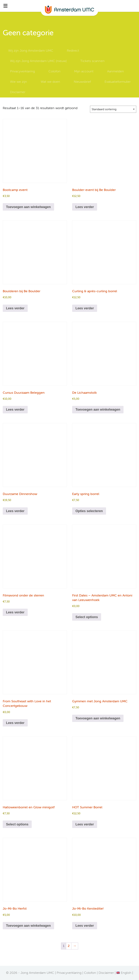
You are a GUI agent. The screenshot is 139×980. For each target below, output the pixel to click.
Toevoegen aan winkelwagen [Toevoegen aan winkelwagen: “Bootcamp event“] (28, 207)
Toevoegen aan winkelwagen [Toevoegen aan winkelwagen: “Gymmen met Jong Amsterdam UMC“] (98, 718)
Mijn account (84, 71)
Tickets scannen (92, 61)
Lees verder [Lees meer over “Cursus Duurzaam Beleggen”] (15, 410)
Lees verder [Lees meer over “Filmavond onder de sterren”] (15, 612)
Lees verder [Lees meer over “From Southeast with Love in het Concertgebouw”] (15, 723)
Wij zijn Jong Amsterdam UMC (31, 51)
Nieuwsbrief (82, 82)
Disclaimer (18, 92)
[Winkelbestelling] (113, 109)
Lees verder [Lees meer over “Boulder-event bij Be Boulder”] (85, 207)
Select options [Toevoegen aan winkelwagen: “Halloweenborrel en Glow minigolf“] (17, 824)
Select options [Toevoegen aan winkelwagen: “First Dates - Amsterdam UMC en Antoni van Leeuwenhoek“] (87, 617)
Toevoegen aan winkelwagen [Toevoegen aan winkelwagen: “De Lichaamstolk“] (98, 410)
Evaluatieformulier (118, 82)
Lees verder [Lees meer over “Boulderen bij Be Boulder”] (15, 308)
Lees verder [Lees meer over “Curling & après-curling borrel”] (85, 308)
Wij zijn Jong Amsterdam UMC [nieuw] (38, 61)
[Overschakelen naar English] (124, 973)
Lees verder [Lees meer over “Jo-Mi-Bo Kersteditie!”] (85, 926)
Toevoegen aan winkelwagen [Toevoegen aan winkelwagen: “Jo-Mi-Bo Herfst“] (28, 926)
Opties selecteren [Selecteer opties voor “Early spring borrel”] (89, 511)
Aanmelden (115, 71)
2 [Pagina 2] (69, 946)
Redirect (73, 51)
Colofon (54, 71)
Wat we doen (50, 82)
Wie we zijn (18, 82)
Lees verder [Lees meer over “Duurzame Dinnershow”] (15, 511)
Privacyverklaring (22, 71)
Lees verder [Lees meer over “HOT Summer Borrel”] (85, 824)
